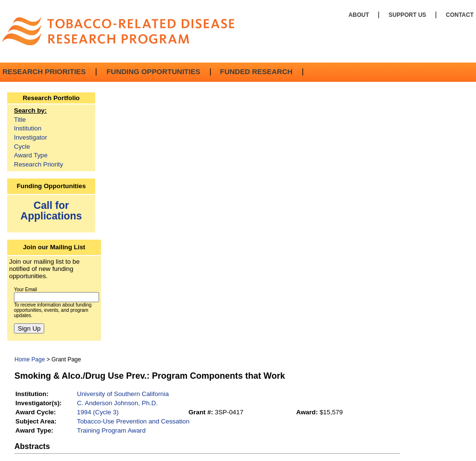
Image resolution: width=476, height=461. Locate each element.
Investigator (31, 137)
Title (20, 120)
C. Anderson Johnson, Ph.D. (117, 403)
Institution (28, 128)
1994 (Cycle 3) (98, 412)
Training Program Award (111, 430)
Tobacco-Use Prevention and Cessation (133, 421)
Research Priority (38, 164)
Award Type (31, 155)
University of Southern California (123, 394)
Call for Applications (51, 211)
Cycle (22, 147)
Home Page (30, 359)
